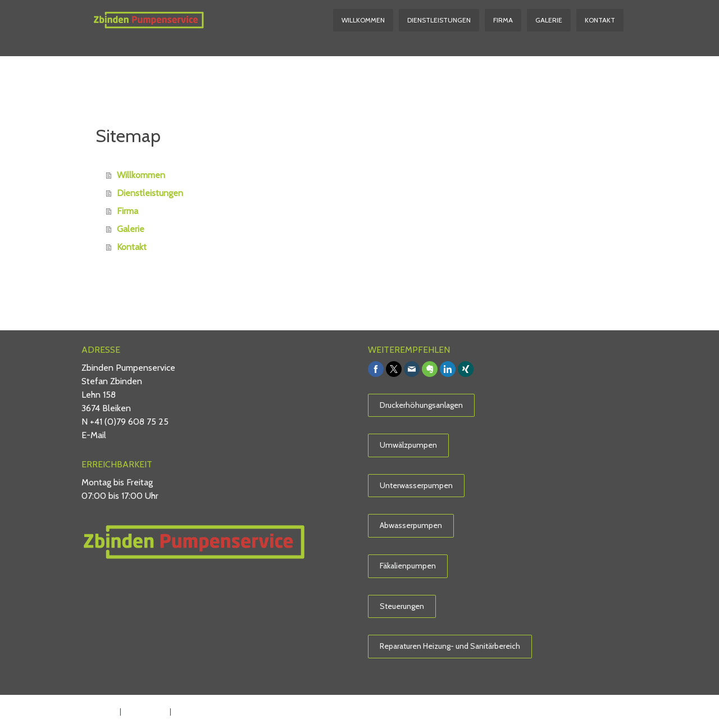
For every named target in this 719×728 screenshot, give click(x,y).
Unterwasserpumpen (416, 485)
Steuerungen (402, 606)
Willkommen (363, 20)
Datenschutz (145, 711)
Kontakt (600, 20)
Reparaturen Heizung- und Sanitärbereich (450, 646)
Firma (503, 20)
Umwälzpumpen (408, 445)
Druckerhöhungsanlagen (421, 405)
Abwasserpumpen (411, 525)
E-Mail (94, 435)
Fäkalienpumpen (408, 566)
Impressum (98, 711)
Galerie (549, 20)
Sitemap (188, 711)
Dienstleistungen (439, 20)
